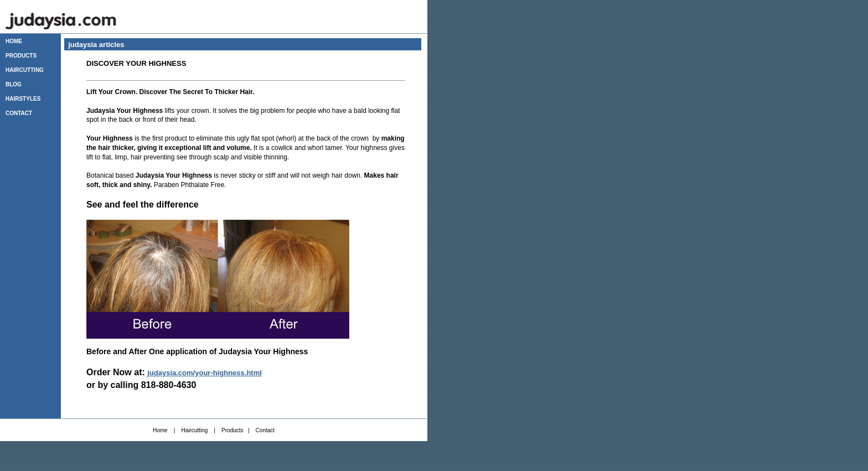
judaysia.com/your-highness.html (205, 373)
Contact (265, 430)
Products (232, 430)
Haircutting (194, 430)
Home (160, 430)
